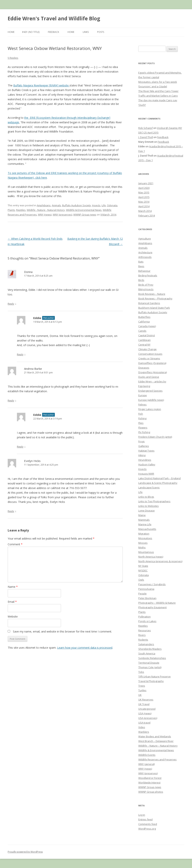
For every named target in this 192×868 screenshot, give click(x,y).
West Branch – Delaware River (156, 741)
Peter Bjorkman (147, 598)
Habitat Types (146, 451)
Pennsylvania (146, 589)
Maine (142, 515)
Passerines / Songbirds (152, 584)
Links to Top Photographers (154, 501)
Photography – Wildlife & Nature (157, 603)
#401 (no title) (31, 32)
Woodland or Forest (150, 778)
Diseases (144, 368)
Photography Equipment (152, 607)
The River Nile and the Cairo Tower (158, 91)
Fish (141, 414)
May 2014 (144, 202)
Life (104, 205)
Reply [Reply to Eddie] (20, 354)
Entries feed (145, 819)
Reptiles (21, 210)
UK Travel (144, 704)
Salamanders (146, 644)
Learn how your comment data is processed (85, 648)
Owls (141, 580)
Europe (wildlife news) (151, 400)
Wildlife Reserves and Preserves (157, 759)
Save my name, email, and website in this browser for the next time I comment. (62, 631)
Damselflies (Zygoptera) (152, 363)
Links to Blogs (146, 497)
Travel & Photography (151, 681)
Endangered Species (150, 391)
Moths (142, 547)
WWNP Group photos (151, 792)
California (144, 322)
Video (142, 727)
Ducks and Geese (149, 377)
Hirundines (145, 460)
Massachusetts (147, 529)
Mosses (143, 543)
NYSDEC (143, 570)
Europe (143, 395)
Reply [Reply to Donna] (11, 304)
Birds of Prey (146, 285)
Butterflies (144, 317)
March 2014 (145, 211)
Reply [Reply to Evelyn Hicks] (11, 511)
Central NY (144, 345)
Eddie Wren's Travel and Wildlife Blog (54, 18)
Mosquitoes (145, 538)
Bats (141, 262)
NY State (143, 566)
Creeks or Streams (149, 358)
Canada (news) (147, 326)
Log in (142, 815)
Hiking (142, 455)
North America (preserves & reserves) (160, 561)
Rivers (142, 635)
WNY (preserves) (62, 215)
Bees (141, 266)
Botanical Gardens (149, 303)
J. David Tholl (146, 137)
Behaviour (144, 271)
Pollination (144, 617)
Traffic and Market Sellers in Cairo (158, 96)
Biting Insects (146, 289)
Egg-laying (144, 386)
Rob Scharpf (146, 128)
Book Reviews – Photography (155, 298)
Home (11, 32)
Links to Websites (149, 506)
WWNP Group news (85, 215)
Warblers (144, 732)
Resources (145, 630)
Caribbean (144, 340)
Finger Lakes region (150, 409)
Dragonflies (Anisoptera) (153, 372)
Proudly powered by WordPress (25, 852)
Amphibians (44, 205)
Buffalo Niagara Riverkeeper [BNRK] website (41, 85)
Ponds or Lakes (147, 621)
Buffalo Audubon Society (77, 205)
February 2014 (147, 216)
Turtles (142, 690)
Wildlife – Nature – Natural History (158, 746)
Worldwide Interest (149, 783)
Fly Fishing (144, 432)
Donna (28, 272)
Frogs (141, 441)
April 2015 (144, 197)
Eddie (37, 318)
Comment (15, 544)
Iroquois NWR (146, 474)
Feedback (53, 32)
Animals (56, 205)
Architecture (145, 252)
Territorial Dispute (149, 663)
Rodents (143, 640)
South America (147, 653)
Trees (142, 686)
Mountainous (146, 552)
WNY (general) (147, 764)
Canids (142, 331)
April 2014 (144, 206)
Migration (144, 534)
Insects (96, 205)
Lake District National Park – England (159, 478)
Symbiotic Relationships (152, 658)
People (142, 594)
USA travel (144, 723)
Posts (101, 32)
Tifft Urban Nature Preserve (154, 676)
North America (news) (151, 557)
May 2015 (144, 192)
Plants (11, 210)
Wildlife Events (147, 755)
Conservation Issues (150, 354)
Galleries (144, 446)
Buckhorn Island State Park (154, 308)
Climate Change (147, 349)
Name (13, 587)
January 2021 (146, 183)
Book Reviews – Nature (152, 294)
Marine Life (145, 524)
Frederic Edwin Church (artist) (155, 437)
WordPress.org (147, 829)
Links (86, 32)
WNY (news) (45, 215)
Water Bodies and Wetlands (155, 736)
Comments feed (148, 824)
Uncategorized (147, 709)
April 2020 (144, 188)
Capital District (147, 335)
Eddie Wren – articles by (152, 381)
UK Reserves (146, 700)
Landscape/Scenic (149, 487)
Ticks (141, 672)
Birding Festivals (148, 275)
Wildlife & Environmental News (84, 210)
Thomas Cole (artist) (150, 667)
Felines (142, 405)
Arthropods (145, 257)
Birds (141, 280)
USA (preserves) (148, 718)
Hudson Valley (147, 464)
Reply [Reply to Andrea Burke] (11, 400)
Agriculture (145, 239)
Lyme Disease (147, 511)
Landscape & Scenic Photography (158, 483)
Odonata (112, 205)
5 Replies (13, 58)
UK (140, 695)
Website (13, 616)
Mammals (144, 520)
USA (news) (145, 713)
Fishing (142, 418)
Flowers (143, 428)
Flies (141, 423)
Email (12, 602)
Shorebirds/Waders (150, 649)
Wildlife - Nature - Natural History (46, 210)
